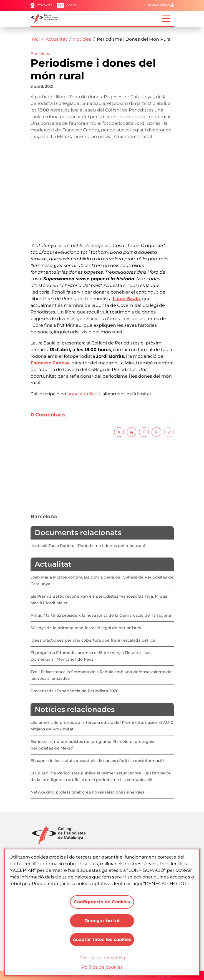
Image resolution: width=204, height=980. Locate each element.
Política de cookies (102, 967)
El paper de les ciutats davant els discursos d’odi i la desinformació (97, 761)
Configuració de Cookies (102, 902)
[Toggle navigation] (166, 18)
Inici (35, 39)
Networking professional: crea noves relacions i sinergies (88, 792)
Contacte (45, 5)
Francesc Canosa (50, 363)
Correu (72, 5)
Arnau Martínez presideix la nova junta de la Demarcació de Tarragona (101, 615)
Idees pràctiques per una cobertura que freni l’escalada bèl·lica (93, 640)
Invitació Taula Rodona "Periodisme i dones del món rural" (88, 546)
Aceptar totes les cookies (102, 939)
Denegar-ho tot (102, 921)
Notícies (82, 39)
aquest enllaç (82, 394)
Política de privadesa (102, 958)
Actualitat (56, 39)
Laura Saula (126, 299)
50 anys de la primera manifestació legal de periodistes (86, 628)
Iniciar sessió (159, 5)
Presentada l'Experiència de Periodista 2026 (75, 691)
